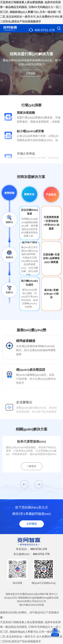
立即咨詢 (31, 73)
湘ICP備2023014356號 (31, 605)
